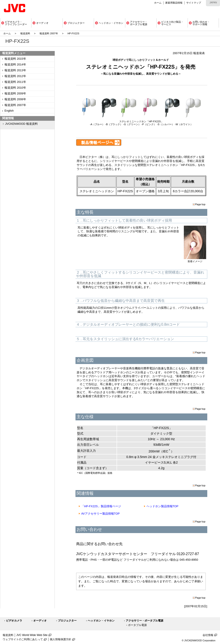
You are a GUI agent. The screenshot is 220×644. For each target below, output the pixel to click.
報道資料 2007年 (49, 33)
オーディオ (40, 621)
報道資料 (25, 33)
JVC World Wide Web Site (32, 635)
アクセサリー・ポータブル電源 (145, 621)
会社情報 (208, 635)
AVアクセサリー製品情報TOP (101, 514)
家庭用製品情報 (174, 3)
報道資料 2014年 (15, 65)
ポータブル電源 (137, 625)
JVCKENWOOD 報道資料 (21, 124)
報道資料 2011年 (15, 82)
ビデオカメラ (14, 621)
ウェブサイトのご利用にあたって (23, 639)
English (9, 111)
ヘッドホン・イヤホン (101, 621)
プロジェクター (67, 621)
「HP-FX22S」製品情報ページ (101, 506)
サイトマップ (194, 3)
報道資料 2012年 (15, 76)
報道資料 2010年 (15, 88)
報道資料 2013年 (15, 70)
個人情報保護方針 (61, 639)
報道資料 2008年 (15, 99)
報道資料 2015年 (15, 59)
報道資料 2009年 (15, 94)
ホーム (158, 3)
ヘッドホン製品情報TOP (162, 506)
